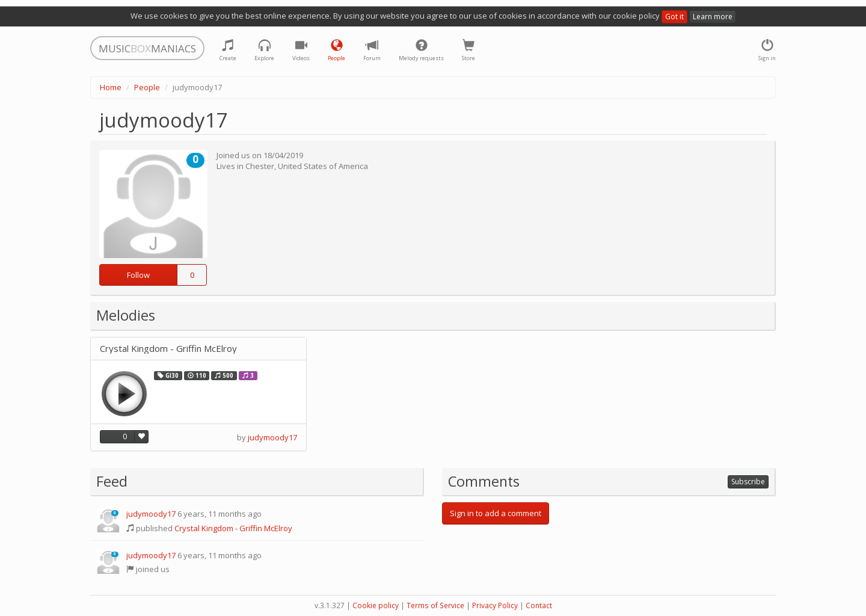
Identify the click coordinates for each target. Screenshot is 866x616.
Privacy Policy (495, 605)
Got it (674, 17)
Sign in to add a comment (496, 513)
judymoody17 (272, 437)
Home (111, 87)
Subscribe (748, 482)
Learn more (713, 17)
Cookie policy (376, 605)
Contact (539, 605)
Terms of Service (435, 605)
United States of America (323, 166)
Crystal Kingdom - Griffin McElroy (168, 349)
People (147, 87)
